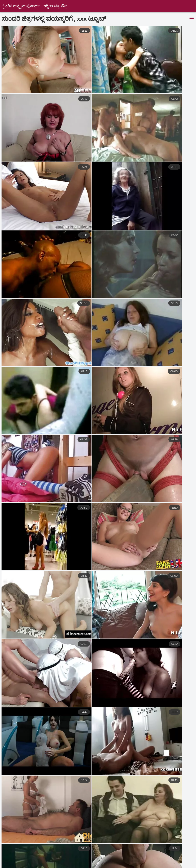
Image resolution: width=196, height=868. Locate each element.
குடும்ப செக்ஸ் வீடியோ (171, 862)
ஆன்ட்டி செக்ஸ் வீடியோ (155, 866)
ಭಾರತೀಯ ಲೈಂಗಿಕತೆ (22, 866)
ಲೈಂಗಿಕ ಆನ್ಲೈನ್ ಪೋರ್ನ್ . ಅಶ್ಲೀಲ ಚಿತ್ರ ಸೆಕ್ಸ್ (35, 6)
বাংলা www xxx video (19, 854)
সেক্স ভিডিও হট (102, 854)
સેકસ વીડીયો (48, 858)
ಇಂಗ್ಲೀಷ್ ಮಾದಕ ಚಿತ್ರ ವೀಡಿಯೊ (63, 854)
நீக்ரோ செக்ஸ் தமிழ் (111, 866)
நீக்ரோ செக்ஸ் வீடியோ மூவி (141, 854)
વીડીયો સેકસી (20, 858)
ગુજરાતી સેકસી (180, 854)
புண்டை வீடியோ (133, 862)
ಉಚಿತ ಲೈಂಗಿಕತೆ (101, 862)
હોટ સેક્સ (100, 858)
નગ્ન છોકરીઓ (145, 858)
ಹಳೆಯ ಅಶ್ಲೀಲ (174, 858)
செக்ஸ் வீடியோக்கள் (68, 862)
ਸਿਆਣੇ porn (75, 858)
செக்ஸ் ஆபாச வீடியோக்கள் (65, 866)
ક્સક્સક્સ (11, 862)
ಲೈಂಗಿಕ (121, 858)
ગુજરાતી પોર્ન (35, 862)
